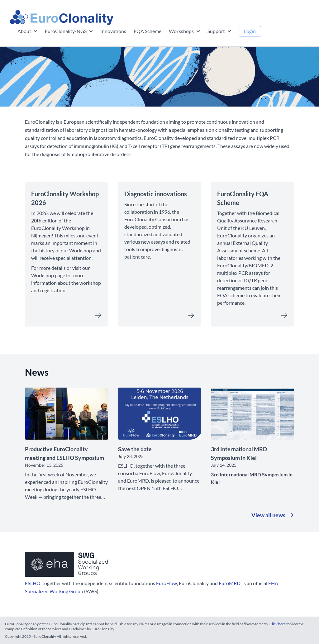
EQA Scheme (148, 31)
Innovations (113, 31)
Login (250, 31)
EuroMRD (230, 583)
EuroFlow (167, 583)
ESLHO (33, 583)
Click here (278, 624)
